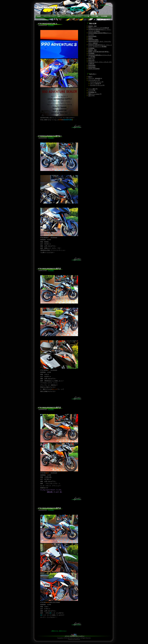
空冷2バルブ (92, 58)
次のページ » (63, 631)
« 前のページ (55, 631)
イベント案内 (92, 89)
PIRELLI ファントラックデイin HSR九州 (99, 28)
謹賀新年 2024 (92, 50)
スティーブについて (49, 16)
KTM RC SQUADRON (94, 69)
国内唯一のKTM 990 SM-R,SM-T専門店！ (99, 52)
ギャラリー (78, 16)
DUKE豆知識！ (92, 65)
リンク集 (87, 16)
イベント (70, 16)
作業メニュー (61, 16)
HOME (39, 16)
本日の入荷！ (92, 60)
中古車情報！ (92, 48)
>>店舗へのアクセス (105, 5)
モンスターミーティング (96, 85)
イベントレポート (93, 80)
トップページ (39, 20)
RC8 (89, 77)
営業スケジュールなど (94, 94)
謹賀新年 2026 (92, 26)
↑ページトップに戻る (76, 127)
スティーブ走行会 (95, 84)
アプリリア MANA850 (94, 78)
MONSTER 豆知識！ (94, 40)
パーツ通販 (95, 16)
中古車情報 (104, 16)
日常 (89, 96)
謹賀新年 (91, 38)
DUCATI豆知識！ (93, 36)
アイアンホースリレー (96, 82)
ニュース (91, 91)
